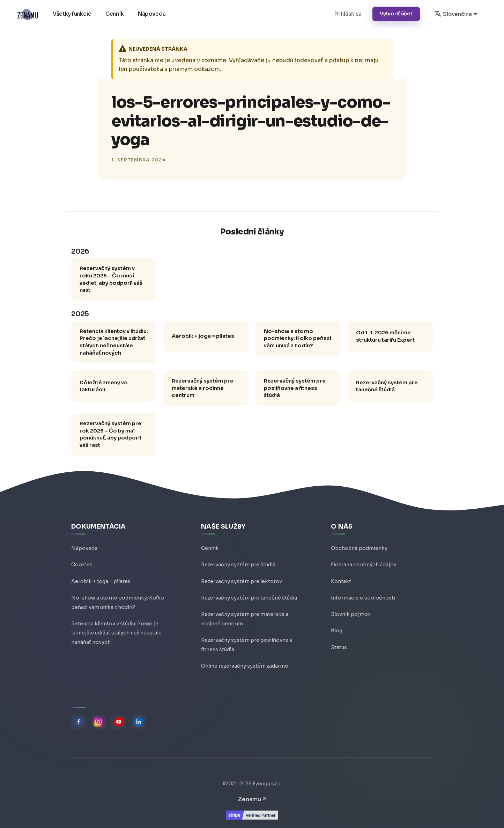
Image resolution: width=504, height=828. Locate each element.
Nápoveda (152, 14)
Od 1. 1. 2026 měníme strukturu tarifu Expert (385, 336)
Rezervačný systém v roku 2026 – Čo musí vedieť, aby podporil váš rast (111, 279)
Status (339, 645)
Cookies (82, 561)
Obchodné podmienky (359, 544)
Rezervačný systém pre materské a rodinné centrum (203, 388)
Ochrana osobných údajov (364, 561)
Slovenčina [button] (453, 14)
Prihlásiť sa (348, 14)
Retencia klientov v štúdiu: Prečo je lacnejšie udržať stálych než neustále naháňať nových (114, 342)
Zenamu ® (252, 799)
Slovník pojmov (351, 611)
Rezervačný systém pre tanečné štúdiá (387, 386)
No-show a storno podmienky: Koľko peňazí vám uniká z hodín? (298, 338)
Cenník (115, 14)
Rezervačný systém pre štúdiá (238, 561)
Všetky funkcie (72, 14)
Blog (337, 628)
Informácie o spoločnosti (363, 595)
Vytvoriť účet (396, 14)
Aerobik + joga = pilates (203, 336)
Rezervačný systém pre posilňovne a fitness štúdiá (295, 388)
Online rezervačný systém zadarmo (245, 665)
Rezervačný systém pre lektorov (242, 578)
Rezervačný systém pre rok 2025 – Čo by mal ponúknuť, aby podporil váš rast (110, 434)
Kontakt (341, 578)
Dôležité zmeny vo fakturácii (104, 386)
